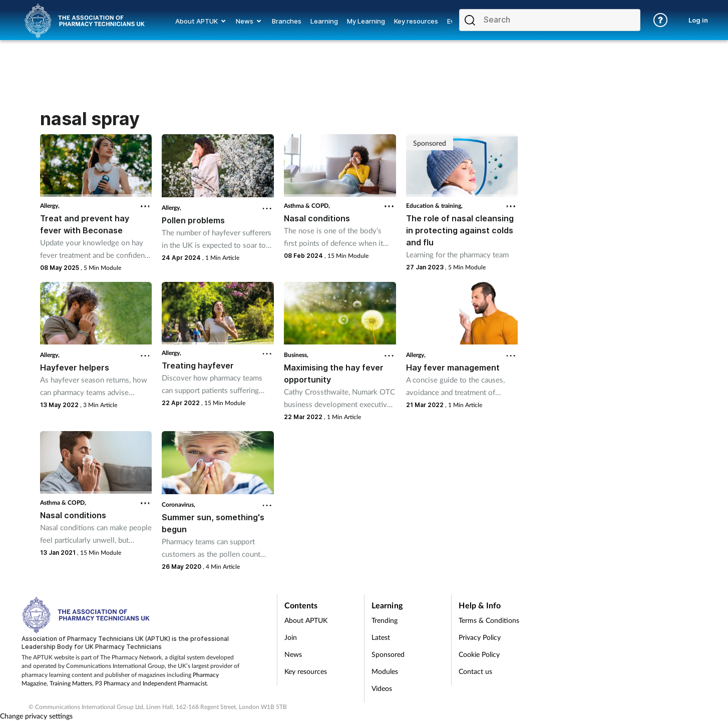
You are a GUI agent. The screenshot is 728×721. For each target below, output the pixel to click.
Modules (385, 671)
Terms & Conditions (489, 620)
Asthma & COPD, (307, 206)
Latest (381, 637)
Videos (382, 688)
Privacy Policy (480, 637)
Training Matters (71, 683)
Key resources (306, 671)
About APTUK (306, 620)
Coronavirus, (178, 504)
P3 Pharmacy (112, 683)
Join (291, 637)
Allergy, (50, 206)
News (293, 654)
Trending (385, 620)
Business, (296, 355)
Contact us (475, 671)
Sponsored (388, 654)
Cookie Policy (479, 654)
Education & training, (434, 206)
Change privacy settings (36, 716)
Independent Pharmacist (175, 683)
